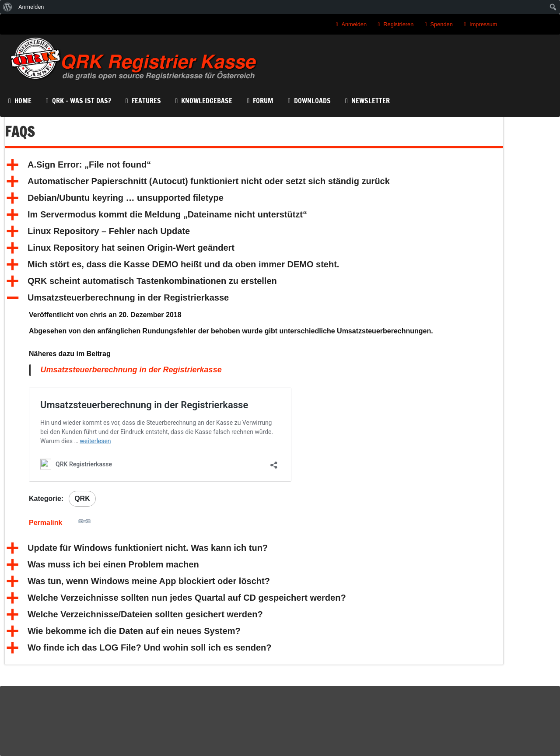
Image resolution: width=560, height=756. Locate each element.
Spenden (442, 24)
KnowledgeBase (207, 99)
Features (146, 99)
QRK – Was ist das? (82, 99)
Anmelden (354, 24)
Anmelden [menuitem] (31, 7)
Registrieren (398, 24)
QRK (82, 499)
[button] (254, 165)
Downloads (312, 99)
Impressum (483, 24)
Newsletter (371, 99)
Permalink (60, 520)
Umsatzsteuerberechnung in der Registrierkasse (131, 370)
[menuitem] (8, 7)
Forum (263, 99)
